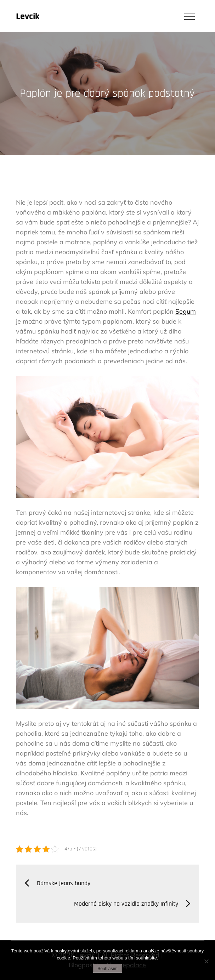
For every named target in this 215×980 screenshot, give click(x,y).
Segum (186, 311)
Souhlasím (107, 969)
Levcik (28, 16)
